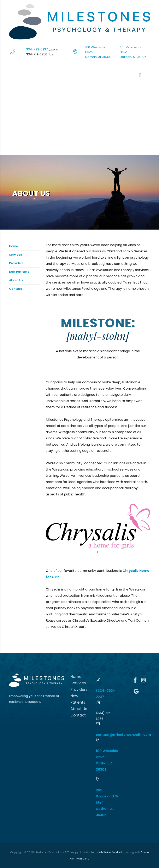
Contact (16, 289)
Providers (16, 263)
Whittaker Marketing (112, 852)
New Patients (19, 272)
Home (14, 246)
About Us (16, 280)
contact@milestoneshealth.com (123, 735)
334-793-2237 (37, 49)
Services (16, 255)
